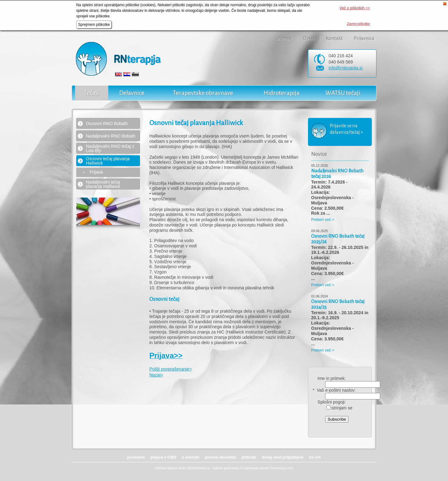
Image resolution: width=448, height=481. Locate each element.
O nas (309, 38)
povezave (136, 457)
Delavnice (132, 93)
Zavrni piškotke (358, 24)
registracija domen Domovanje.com (268, 468)
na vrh (315, 457)
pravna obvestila (220, 457)
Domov (284, 38)
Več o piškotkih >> (355, 8)
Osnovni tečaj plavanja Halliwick (108, 161)
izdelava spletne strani (171, 468)
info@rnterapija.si (345, 68)
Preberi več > (323, 220)
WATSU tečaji (343, 93)
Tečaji (91, 93)
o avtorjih (191, 457)
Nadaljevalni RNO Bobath (111, 136)
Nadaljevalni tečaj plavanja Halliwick (103, 184)
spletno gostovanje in (228, 468)
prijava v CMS (163, 457)
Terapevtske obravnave (203, 93)
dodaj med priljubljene (283, 457)
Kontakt (334, 38)
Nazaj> (156, 375)
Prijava (96, 172)
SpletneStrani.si (198, 468)
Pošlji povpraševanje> (171, 369)
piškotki (249, 457)
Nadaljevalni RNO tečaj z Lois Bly (110, 148)
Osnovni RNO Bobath (107, 124)
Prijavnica (364, 38)
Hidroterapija (282, 93)
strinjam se (339, 408)
